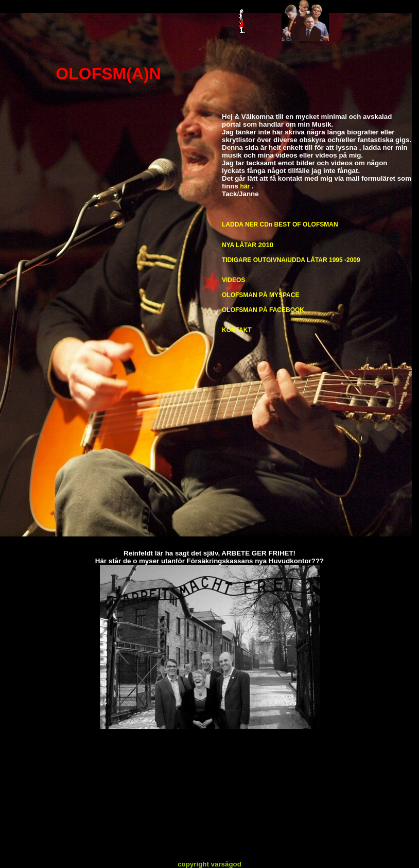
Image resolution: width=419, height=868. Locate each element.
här (245, 186)
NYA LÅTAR (239, 245)
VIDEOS (233, 280)
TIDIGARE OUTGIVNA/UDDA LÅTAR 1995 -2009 (291, 260)
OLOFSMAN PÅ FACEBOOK (263, 310)
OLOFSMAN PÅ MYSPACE (260, 295)
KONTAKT (237, 330)
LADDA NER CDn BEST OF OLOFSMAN (280, 224)
